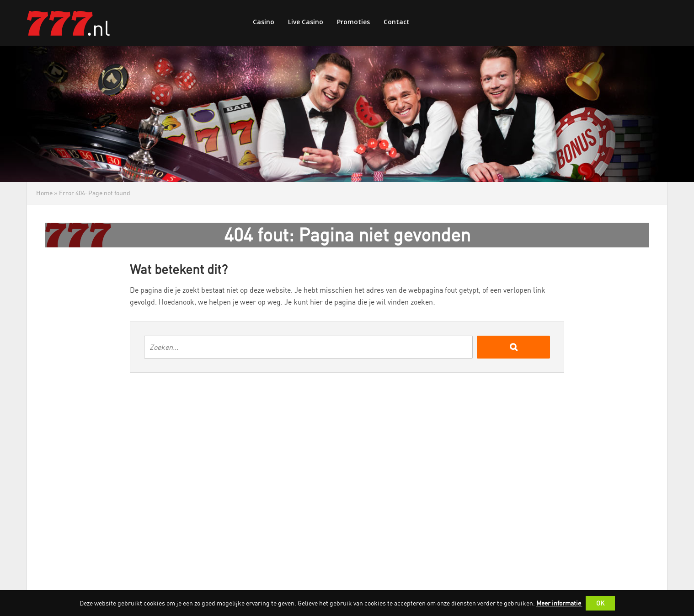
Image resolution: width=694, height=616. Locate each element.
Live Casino (306, 22)
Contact (397, 22)
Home (44, 193)
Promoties (353, 22)
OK (600, 603)
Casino (264, 22)
